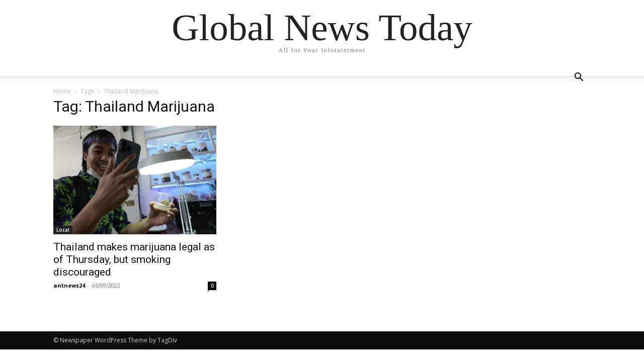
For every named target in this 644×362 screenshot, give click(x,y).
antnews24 (69, 285)
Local (63, 230)
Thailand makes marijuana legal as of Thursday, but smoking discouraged (134, 259)
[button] (579, 78)
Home (62, 91)
